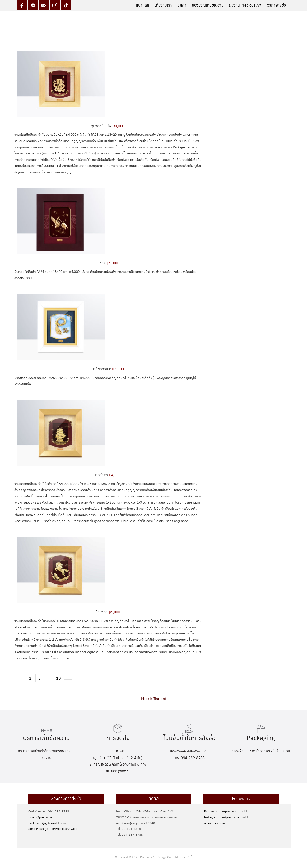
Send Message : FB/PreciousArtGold (53, 829)
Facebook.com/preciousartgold (225, 811)
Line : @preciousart (42, 817)
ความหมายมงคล (214, 823)
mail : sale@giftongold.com (47, 823)
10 (59, 678)
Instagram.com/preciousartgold (226, 817)
